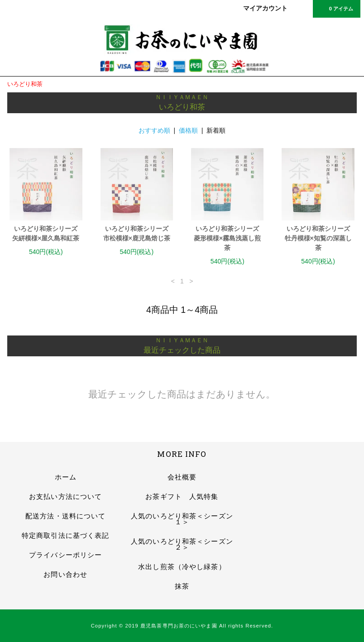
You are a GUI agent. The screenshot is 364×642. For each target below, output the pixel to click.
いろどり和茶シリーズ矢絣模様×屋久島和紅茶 (46, 233)
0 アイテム (336, 8)
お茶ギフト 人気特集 (182, 496)
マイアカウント (265, 8)
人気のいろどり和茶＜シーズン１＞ (182, 519)
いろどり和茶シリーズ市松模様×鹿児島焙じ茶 (137, 233)
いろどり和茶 (25, 84)
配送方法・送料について (65, 516)
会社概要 (182, 477)
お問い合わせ (65, 574)
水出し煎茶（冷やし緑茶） (182, 567)
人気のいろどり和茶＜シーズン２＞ (182, 544)
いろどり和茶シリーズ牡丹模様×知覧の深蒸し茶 (318, 238)
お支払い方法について (65, 496)
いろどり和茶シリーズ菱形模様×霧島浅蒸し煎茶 (227, 238)
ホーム (66, 477)
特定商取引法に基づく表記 (65, 535)
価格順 (188, 130)
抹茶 (182, 586)
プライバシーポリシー (65, 555)
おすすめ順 (154, 130)
